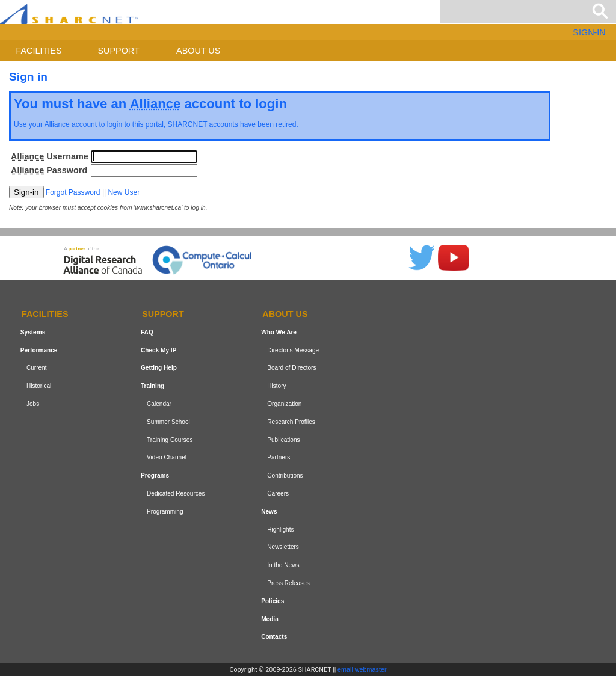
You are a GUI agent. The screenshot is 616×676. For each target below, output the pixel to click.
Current (37, 368)
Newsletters (283, 547)
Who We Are (279, 332)
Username (50, 156)
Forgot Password (73, 192)
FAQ (147, 332)
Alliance (57, 124)
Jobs (33, 404)
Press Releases (288, 583)
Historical (39, 386)
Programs (155, 475)
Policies (273, 601)
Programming (165, 512)
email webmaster (362, 669)
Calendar (159, 404)
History (276, 386)
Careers (278, 493)
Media (270, 619)
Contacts (274, 637)
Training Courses (170, 440)
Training (152, 386)
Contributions (285, 475)
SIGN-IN (589, 32)
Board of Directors (291, 368)
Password (49, 170)
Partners (279, 457)
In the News (283, 565)
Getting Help (159, 368)
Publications (283, 440)
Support (118, 51)
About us (198, 51)
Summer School (168, 422)
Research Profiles (291, 422)
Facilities (39, 51)
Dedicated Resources (176, 493)
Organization (284, 404)
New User (124, 192)
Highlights (280, 530)
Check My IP (159, 350)
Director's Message (293, 350)
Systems (33, 332)
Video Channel (167, 457)
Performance (39, 350)
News (269, 512)
